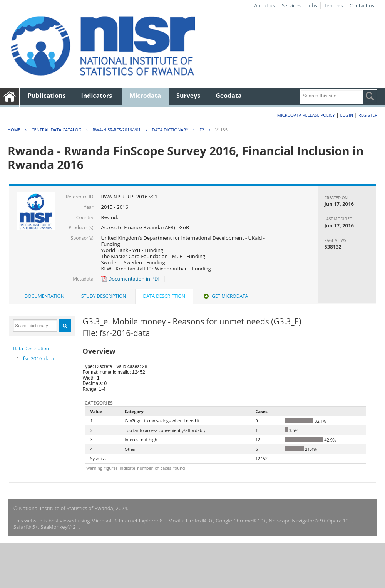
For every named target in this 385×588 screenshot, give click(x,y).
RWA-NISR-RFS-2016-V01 (116, 130)
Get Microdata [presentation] (225, 296)
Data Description (31, 349)
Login (346, 115)
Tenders (333, 5)
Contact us (362, 5)
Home (14, 130)
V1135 (221, 130)
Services (291, 5)
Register (368, 115)
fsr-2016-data (39, 358)
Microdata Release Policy (306, 115)
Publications (47, 96)
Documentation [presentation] (44, 296)
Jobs (312, 5)
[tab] (44, 296)
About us (264, 5)
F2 (202, 130)
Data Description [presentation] (164, 296)
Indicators (97, 96)
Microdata (145, 96)
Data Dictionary (170, 130)
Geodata (228, 96)
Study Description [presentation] (104, 296)
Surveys (188, 96)
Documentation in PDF (131, 279)
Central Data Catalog (57, 130)
